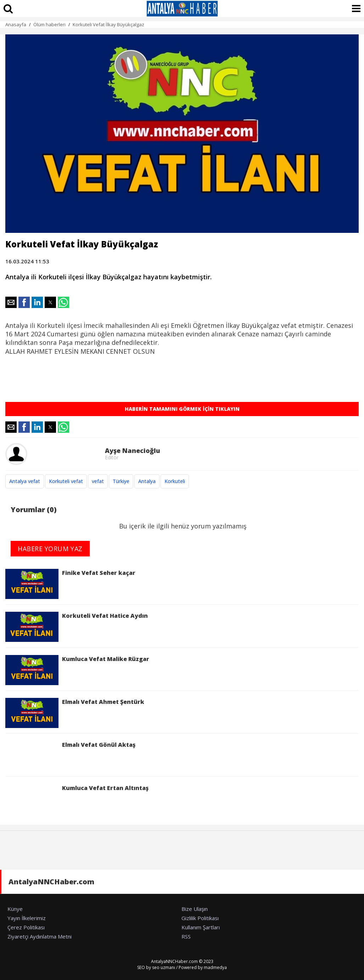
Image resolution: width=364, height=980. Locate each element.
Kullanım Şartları (201, 927)
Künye (15, 909)
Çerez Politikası (26, 927)
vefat (98, 481)
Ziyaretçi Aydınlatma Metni (40, 936)
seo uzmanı (164, 967)
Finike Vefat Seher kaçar (70, 584)
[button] (11, 302)
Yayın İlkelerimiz (27, 918)
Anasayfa (16, 24)
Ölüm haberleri (49, 24)
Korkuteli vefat (66, 481)
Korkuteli (175, 481)
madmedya (215, 967)
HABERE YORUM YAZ (50, 549)
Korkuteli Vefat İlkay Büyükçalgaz (108, 24)
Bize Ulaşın (195, 909)
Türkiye (121, 481)
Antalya (147, 481)
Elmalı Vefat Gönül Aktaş (70, 756)
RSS (186, 936)
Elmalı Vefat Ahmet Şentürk (75, 713)
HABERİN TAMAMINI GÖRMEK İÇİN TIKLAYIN (182, 409)
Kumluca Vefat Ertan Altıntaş (77, 799)
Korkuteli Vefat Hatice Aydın (77, 627)
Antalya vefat (25, 481)
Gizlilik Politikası (200, 918)
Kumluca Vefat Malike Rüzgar (77, 670)
